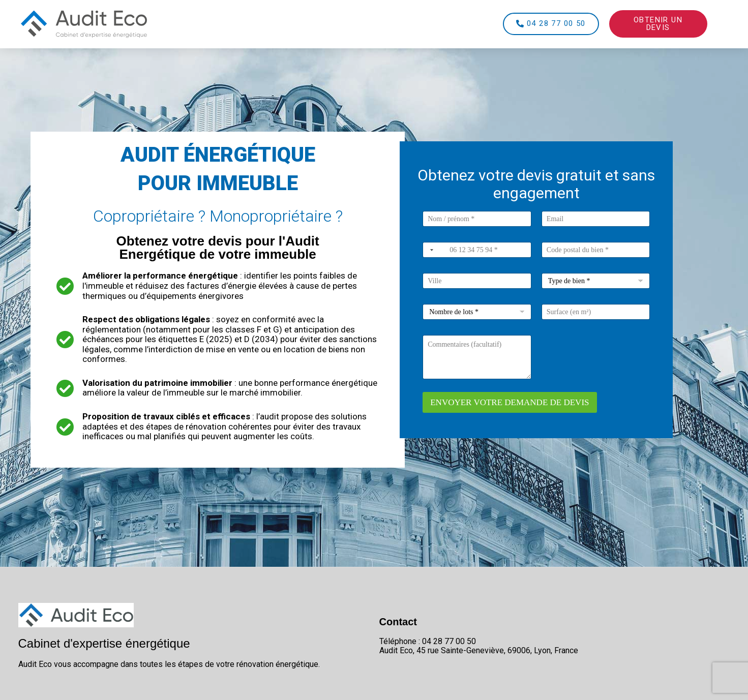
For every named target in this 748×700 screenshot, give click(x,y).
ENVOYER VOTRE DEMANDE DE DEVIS (510, 402)
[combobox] (430, 250)
